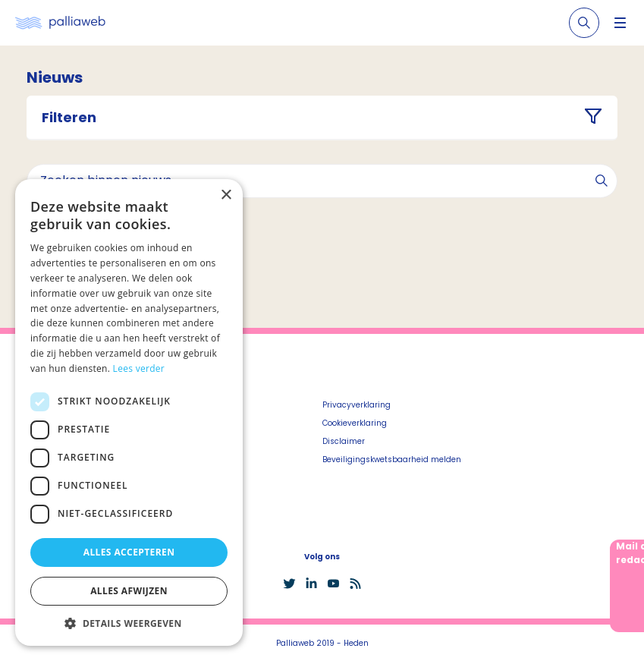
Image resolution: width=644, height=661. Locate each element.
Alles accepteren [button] (129, 552)
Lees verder (139, 368)
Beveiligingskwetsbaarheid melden (392, 460)
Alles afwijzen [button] (129, 591)
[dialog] (129, 412)
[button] (129, 623)
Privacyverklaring (357, 405)
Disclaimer (344, 441)
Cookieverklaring (355, 423)
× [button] (226, 195)
